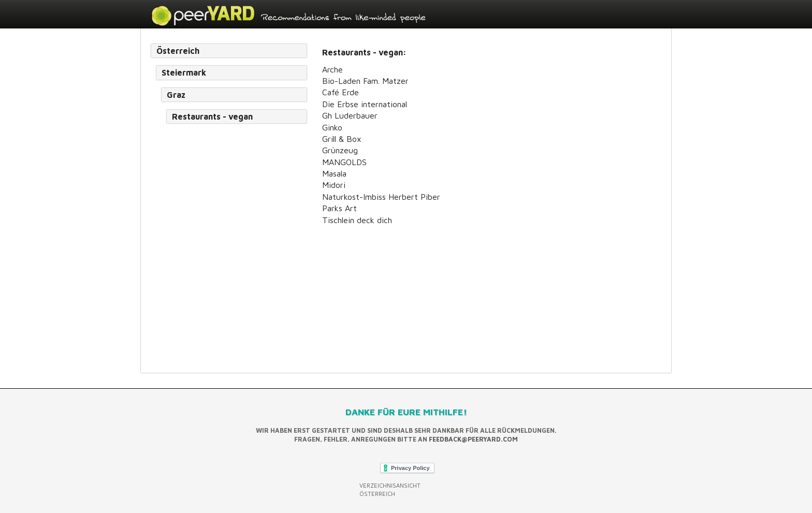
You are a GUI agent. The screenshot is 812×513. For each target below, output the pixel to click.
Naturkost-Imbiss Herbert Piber (381, 197)
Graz (176, 95)
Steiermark (184, 72)
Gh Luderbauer (350, 115)
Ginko (332, 127)
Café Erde (340, 92)
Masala (334, 173)
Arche (332, 69)
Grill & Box (342, 139)
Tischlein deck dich (357, 220)
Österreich (178, 51)
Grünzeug (340, 150)
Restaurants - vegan (212, 116)
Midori (334, 185)
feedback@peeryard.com (473, 439)
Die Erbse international (365, 104)
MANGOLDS (344, 162)
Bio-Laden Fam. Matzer (365, 81)
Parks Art (339, 208)
